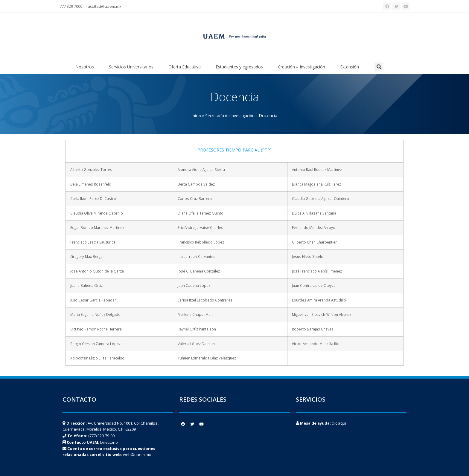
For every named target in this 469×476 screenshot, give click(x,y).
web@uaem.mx (137, 454)
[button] (379, 67)
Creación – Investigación (303, 67)
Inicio (196, 116)
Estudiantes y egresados (241, 67)
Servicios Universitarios (133, 67)
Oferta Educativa (186, 67)
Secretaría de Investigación (230, 116)
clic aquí (339, 423)
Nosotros (86, 67)
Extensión (350, 67)
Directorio (109, 442)
